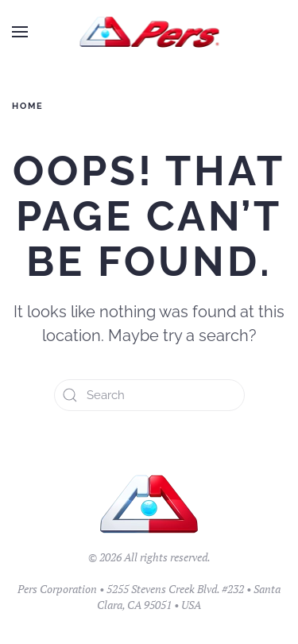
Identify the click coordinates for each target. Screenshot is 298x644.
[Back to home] (149, 32)
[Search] (149, 395)
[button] (20, 32)
